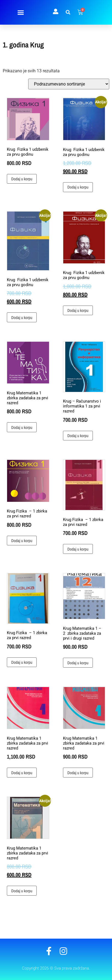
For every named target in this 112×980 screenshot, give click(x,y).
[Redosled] (69, 84)
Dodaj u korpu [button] (22, 179)
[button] (21, 12)
